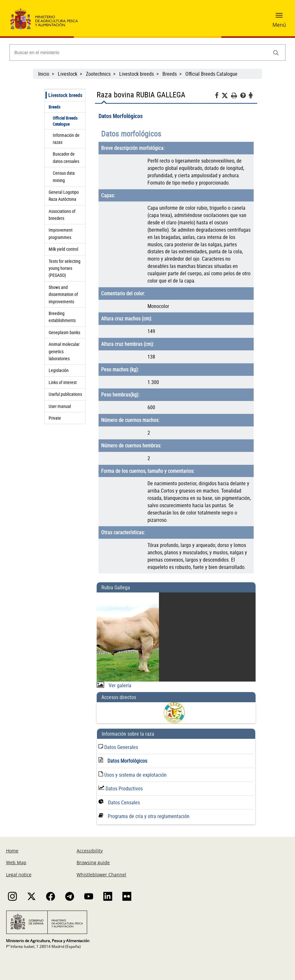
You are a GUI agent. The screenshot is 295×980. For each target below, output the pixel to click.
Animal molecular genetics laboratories (64, 351)
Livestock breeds (137, 74)
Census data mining (64, 176)
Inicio (44, 74)
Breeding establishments (62, 317)
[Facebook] (218, 96)
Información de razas (66, 139)
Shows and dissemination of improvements (63, 294)
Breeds (170, 74)
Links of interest (63, 382)
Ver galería (119, 685)
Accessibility (90, 851)
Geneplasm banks (64, 332)
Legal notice (19, 875)
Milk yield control (63, 249)
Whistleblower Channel (101, 875)
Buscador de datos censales (66, 157)
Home (12, 851)
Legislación (59, 370)
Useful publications (65, 394)
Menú (279, 25)
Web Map (16, 862)
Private (55, 418)
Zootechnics (98, 74)
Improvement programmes (61, 233)
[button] (279, 17)
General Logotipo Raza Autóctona (64, 196)
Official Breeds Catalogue (212, 74)
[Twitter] (226, 96)
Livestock (68, 74)
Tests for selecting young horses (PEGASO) (65, 268)
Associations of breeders (62, 215)
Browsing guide (93, 862)
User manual (60, 406)
